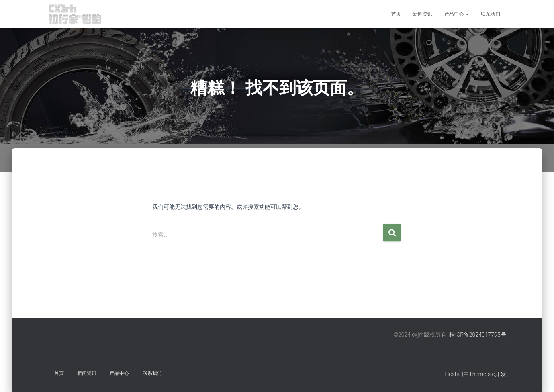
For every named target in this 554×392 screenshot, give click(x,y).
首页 (396, 14)
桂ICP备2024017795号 (477, 335)
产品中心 (457, 14)
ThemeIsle (482, 374)
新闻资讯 (423, 14)
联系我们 (491, 14)
